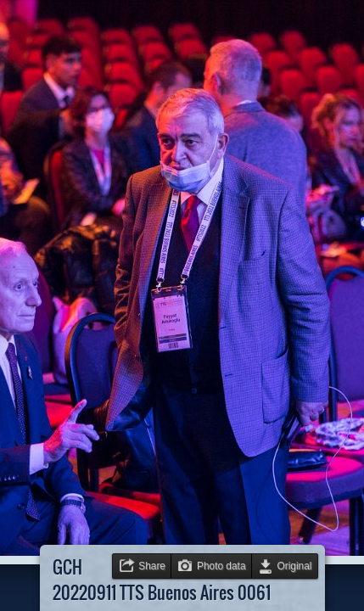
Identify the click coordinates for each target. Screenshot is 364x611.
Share (152, 566)
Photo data (221, 566)
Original (295, 566)
